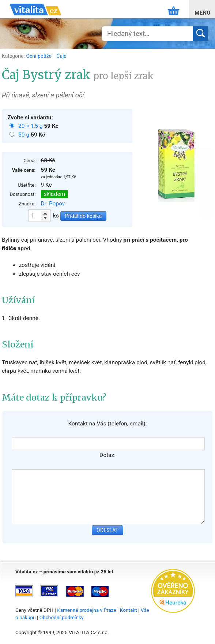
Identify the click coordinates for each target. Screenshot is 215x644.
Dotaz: (107, 455)
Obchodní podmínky (62, 617)
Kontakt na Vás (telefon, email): (107, 424)
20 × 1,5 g (31, 126)
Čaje (61, 56)
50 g (24, 135)
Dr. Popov (53, 204)
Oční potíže (39, 56)
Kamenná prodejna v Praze (87, 610)
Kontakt (129, 610)
